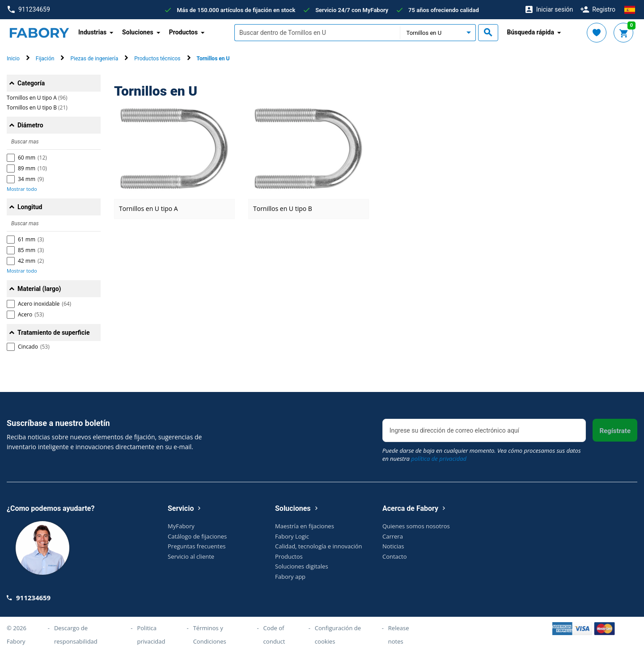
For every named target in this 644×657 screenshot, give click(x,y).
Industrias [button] (92, 32)
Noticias (393, 546)
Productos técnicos (157, 59)
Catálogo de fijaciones (197, 536)
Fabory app (290, 577)
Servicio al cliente (191, 556)
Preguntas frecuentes (197, 546)
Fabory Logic (292, 536)
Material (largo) (39, 289)
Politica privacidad (151, 635)
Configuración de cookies (338, 635)
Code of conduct (274, 635)
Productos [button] (184, 32)
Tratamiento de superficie (54, 333)
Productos (289, 556)
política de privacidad (439, 459)
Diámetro (30, 125)
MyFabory (181, 526)
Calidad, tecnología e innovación (319, 546)
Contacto (395, 556)
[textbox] (317, 33)
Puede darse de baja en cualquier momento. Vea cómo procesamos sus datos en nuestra (482, 455)
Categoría (31, 83)
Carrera (393, 536)
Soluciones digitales (302, 566)
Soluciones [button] (138, 32)
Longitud (30, 207)
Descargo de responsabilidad (76, 635)
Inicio (13, 59)
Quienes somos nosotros (416, 526)
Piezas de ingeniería (94, 59)
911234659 (29, 10)
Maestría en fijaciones (305, 526)
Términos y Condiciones (210, 635)
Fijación (45, 59)
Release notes (399, 635)
